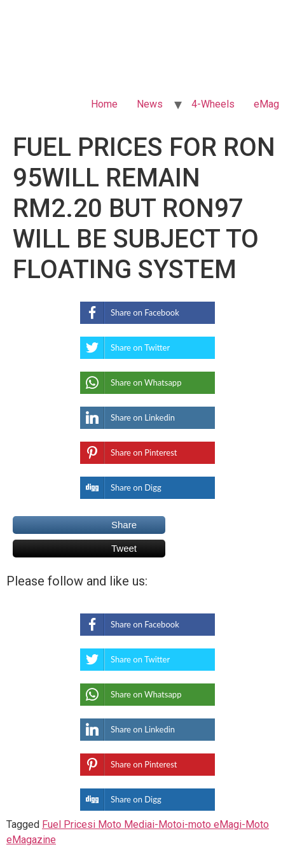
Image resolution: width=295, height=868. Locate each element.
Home (104, 104)
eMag (266, 104)
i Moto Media (122, 824)
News (150, 104)
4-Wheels (213, 104)
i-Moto (167, 824)
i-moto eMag (210, 824)
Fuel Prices (67, 824)
